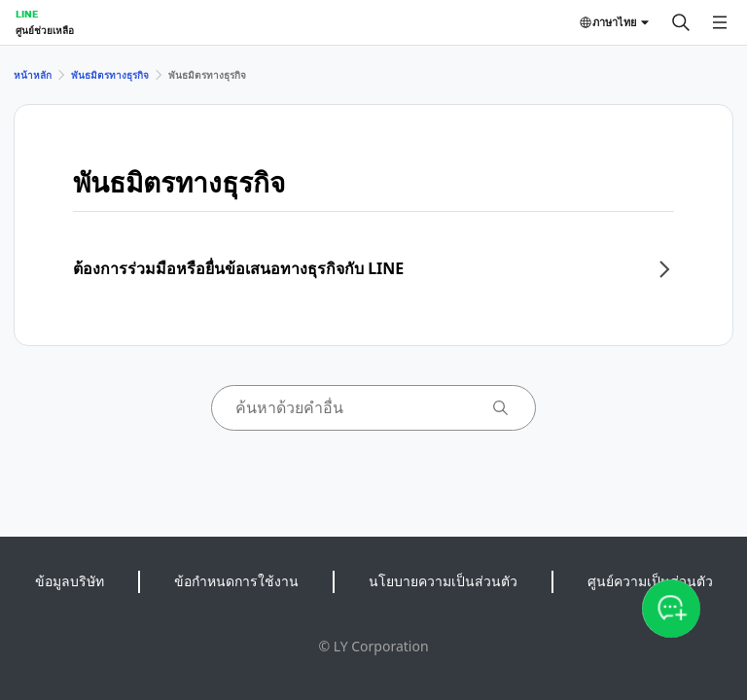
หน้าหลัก (33, 75)
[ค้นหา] (681, 22)
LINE (27, 14)
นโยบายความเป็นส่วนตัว (443, 581)
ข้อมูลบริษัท (70, 581)
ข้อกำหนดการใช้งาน (236, 581)
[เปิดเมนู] (720, 22)
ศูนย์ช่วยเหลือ (45, 30)
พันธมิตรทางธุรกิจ (110, 75)
